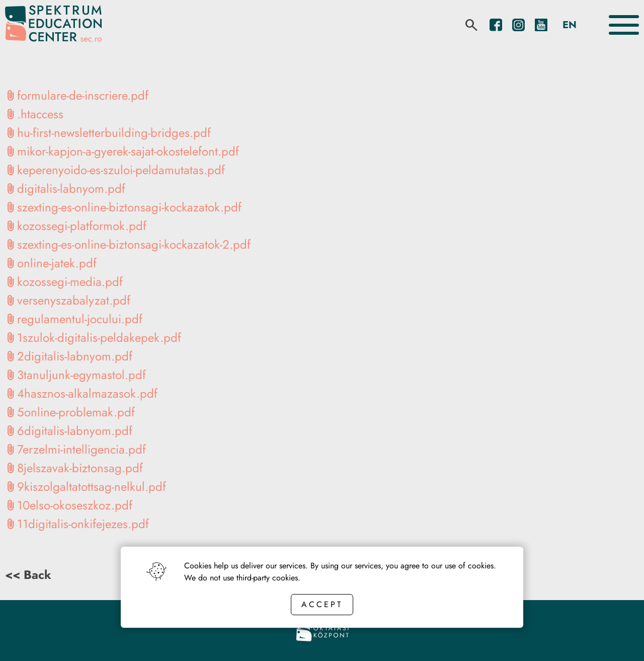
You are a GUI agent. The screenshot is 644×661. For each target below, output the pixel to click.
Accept (322, 604)
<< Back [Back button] (28, 575)
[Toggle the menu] (624, 25)
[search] (471, 25)
